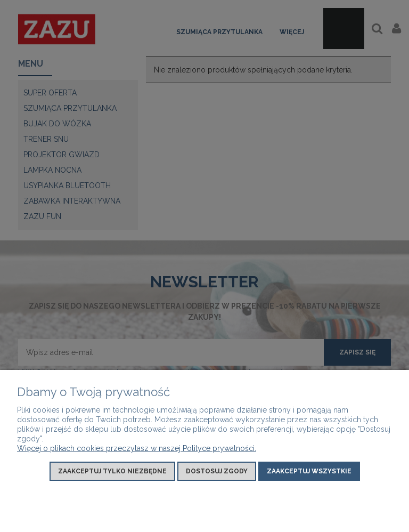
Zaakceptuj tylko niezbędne (112, 471)
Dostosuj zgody (217, 471)
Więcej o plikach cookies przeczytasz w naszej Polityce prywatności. (137, 448)
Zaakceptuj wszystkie (309, 471)
